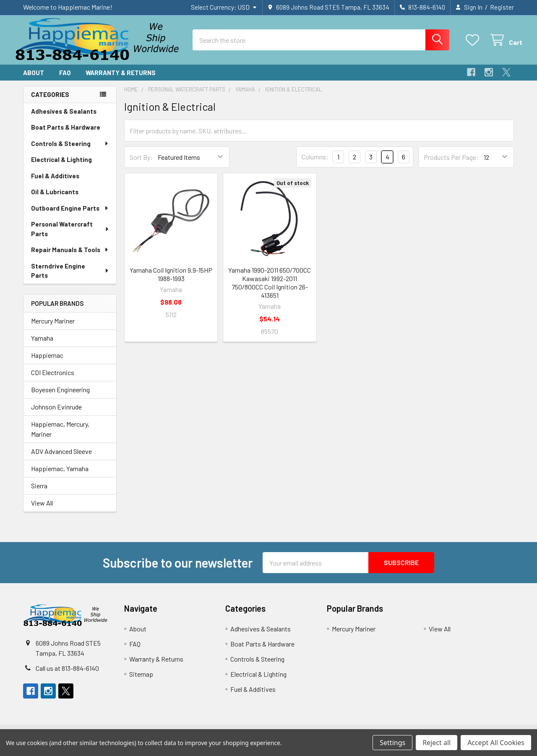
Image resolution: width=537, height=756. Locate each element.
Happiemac (47, 362)
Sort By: (141, 163)
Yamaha (42, 345)
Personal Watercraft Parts (70, 235)
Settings (392, 743)
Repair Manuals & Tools (70, 256)
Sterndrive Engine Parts (70, 277)
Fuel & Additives (55, 182)
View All (42, 510)
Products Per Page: (451, 163)
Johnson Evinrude (56, 413)
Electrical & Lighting (61, 166)
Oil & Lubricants (55, 198)
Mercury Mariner (53, 327)
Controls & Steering (70, 150)
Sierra (39, 492)
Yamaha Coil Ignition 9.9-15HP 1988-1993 (171, 280)
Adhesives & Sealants (64, 117)
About (34, 79)
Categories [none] (50, 101)
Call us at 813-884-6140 (67, 674)
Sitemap (141, 681)
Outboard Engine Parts (70, 214)
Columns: (315, 163)
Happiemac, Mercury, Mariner (60, 436)
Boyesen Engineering (60, 396)
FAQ (65, 79)
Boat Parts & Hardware (66, 133)
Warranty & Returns (121, 79)
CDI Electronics (53, 379)
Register (502, 7)
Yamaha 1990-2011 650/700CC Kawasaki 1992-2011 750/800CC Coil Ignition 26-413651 (270, 289)
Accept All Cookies (496, 743)
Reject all (437, 743)
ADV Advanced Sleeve (61, 458)
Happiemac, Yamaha (60, 475)
